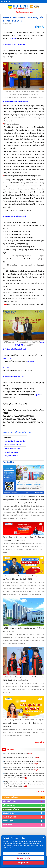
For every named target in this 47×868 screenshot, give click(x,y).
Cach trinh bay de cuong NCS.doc (15, 441)
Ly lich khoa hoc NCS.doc (12, 449)
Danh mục (6, 1)
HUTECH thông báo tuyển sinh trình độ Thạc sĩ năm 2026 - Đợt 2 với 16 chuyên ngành (23, 679)
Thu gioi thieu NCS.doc (12, 456)
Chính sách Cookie (8, 848)
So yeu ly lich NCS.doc (12, 452)
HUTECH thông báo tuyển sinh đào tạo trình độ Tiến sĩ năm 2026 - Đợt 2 (23, 630)
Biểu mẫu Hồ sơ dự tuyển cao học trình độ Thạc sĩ (22, 757)
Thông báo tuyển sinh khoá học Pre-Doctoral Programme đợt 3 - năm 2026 (23, 539)
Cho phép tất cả (24, 863)
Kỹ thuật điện (12, 39)
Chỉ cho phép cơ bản (23, 854)
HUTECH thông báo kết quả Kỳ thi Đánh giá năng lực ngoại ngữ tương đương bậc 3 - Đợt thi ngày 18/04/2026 (23, 723)
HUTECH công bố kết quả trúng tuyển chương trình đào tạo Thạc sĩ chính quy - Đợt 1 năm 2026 (23, 578)
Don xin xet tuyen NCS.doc (13, 445)
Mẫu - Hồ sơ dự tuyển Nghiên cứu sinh (18, 754)
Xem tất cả (40, 742)
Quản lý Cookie (13, 846)
